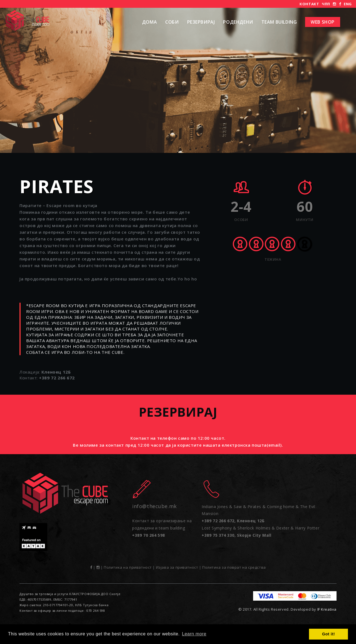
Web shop (323, 22)
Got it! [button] (328, 634)
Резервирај (201, 22)
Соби (172, 22)
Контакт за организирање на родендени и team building (162, 528)
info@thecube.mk (154, 506)
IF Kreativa (327, 609)
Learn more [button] (194, 634)
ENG (348, 4)
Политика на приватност (128, 567)
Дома (149, 22)
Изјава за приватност (177, 567)
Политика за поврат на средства (234, 567)
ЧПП (326, 4)
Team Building (279, 22)
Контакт (309, 4)
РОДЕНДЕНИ (238, 22)
